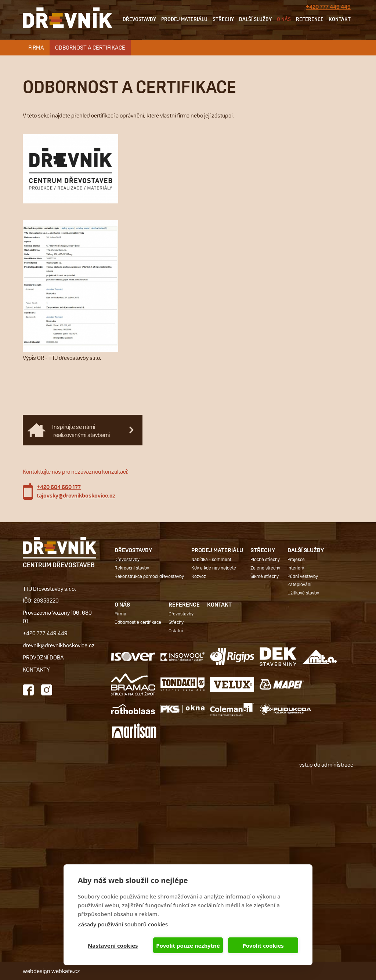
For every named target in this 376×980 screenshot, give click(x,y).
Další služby (255, 19)
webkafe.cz (66, 971)
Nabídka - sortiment (211, 559)
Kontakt (340, 19)
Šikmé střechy (265, 576)
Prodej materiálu (184, 19)
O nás (284, 19)
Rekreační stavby (132, 568)
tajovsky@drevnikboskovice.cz (76, 496)
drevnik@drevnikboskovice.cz (59, 645)
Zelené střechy (265, 568)
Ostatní (176, 630)
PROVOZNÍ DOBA (43, 657)
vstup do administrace (326, 764)
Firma (36, 47)
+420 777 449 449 (328, 7)
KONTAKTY (36, 669)
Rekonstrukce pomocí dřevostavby (149, 576)
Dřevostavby (139, 19)
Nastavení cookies (113, 945)
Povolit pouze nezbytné (188, 945)
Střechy (223, 19)
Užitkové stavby (303, 593)
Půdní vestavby (303, 576)
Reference (310, 19)
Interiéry (296, 568)
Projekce (296, 559)
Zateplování (299, 584)
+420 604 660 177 (59, 487)
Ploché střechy (265, 559)
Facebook (28, 690)
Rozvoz (199, 576)
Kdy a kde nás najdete (214, 568)
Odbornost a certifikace (90, 47)
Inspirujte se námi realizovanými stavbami (81, 431)
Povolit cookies (263, 945)
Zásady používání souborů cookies (123, 924)
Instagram (47, 690)
